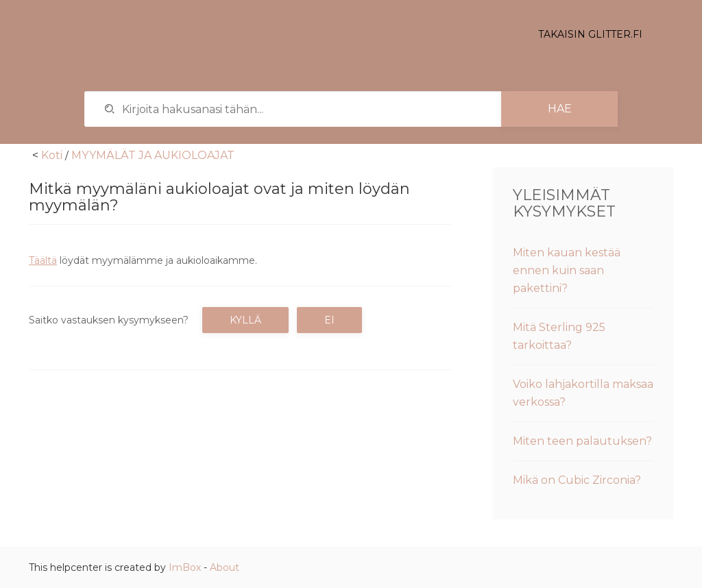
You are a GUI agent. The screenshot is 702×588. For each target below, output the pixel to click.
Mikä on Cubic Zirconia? (577, 480)
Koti (52, 155)
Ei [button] (329, 320)
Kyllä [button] (245, 320)
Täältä (43, 260)
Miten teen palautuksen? (582, 441)
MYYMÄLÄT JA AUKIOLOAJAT (153, 155)
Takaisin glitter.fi (590, 34)
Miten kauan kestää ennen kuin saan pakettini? (567, 270)
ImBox (185, 567)
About (225, 567)
